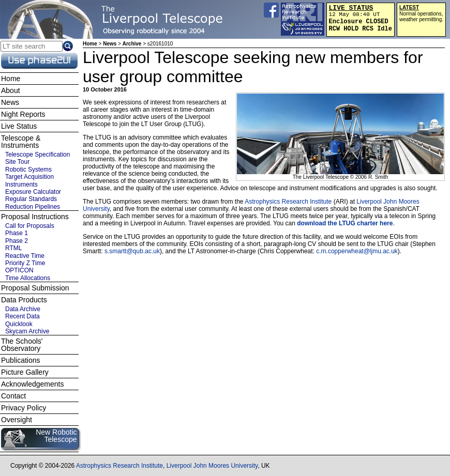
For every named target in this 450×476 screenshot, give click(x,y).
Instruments (21, 185)
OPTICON (19, 270)
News (110, 44)
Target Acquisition (29, 177)
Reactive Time (25, 256)
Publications (21, 360)
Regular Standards (31, 199)
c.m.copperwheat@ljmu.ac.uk (357, 251)
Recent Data (22, 316)
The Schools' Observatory (22, 345)
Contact (13, 396)
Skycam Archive (27, 331)
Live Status (19, 126)
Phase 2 (17, 241)
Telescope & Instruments (21, 142)
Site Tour (17, 162)
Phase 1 (17, 233)
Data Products (24, 300)
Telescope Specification (37, 155)
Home (90, 44)
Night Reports (23, 114)
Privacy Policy (24, 408)
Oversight (17, 420)
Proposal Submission (35, 288)
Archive (132, 44)
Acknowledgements (32, 384)
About (11, 90)
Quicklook (19, 324)
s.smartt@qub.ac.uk (132, 251)
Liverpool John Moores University (212, 466)
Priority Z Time (25, 263)
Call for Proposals (30, 226)
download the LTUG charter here (345, 223)
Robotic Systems (28, 170)
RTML (13, 248)
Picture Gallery (25, 372)
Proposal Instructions (35, 217)
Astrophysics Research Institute (288, 202)
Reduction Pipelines (33, 207)
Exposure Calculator (33, 192)
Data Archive (23, 309)
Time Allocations (28, 278)
